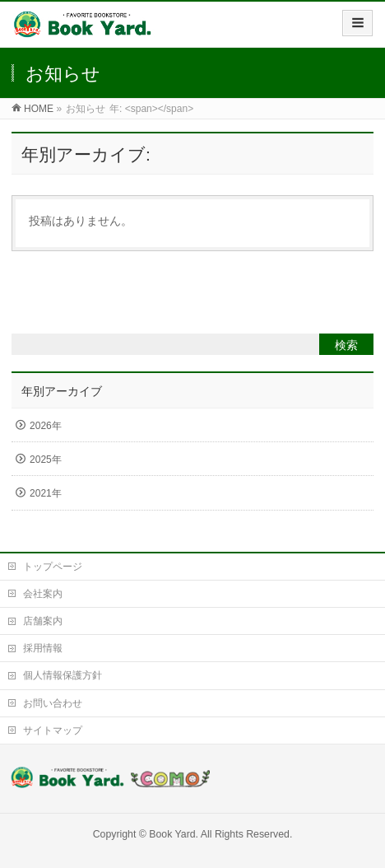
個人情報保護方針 (63, 675)
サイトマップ (53, 730)
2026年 (46, 426)
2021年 (46, 493)
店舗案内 (43, 621)
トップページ (53, 567)
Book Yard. (174, 834)
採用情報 (43, 648)
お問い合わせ (53, 703)
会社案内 (43, 594)
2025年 (46, 460)
